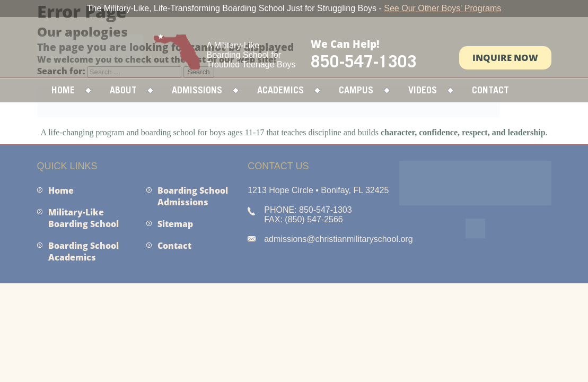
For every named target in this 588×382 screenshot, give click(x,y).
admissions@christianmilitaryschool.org (338, 239)
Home (63, 90)
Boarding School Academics (84, 251)
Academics (280, 90)
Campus (356, 90)
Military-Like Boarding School (84, 218)
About (123, 90)
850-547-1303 (364, 61)
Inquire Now (505, 58)
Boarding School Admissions (193, 196)
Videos (423, 90)
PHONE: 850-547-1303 (308, 210)
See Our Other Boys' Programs (442, 8)
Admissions (197, 90)
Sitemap (175, 224)
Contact (490, 90)
